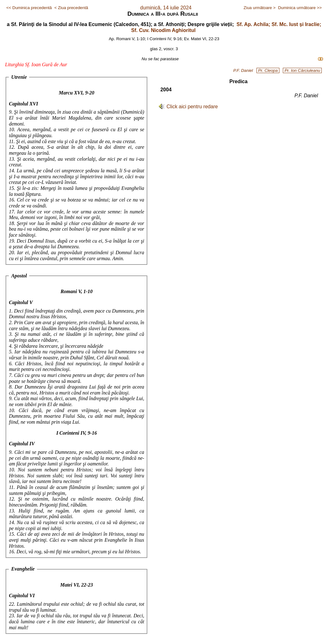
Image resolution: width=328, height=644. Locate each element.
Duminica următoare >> (300, 8)
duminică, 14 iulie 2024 (166, 8)
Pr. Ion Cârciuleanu (302, 70)
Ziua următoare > (260, 8)
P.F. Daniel (243, 70)
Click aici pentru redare (192, 107)
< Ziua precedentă (71, 8)
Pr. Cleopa (268, 70)
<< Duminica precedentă (29, 8)
